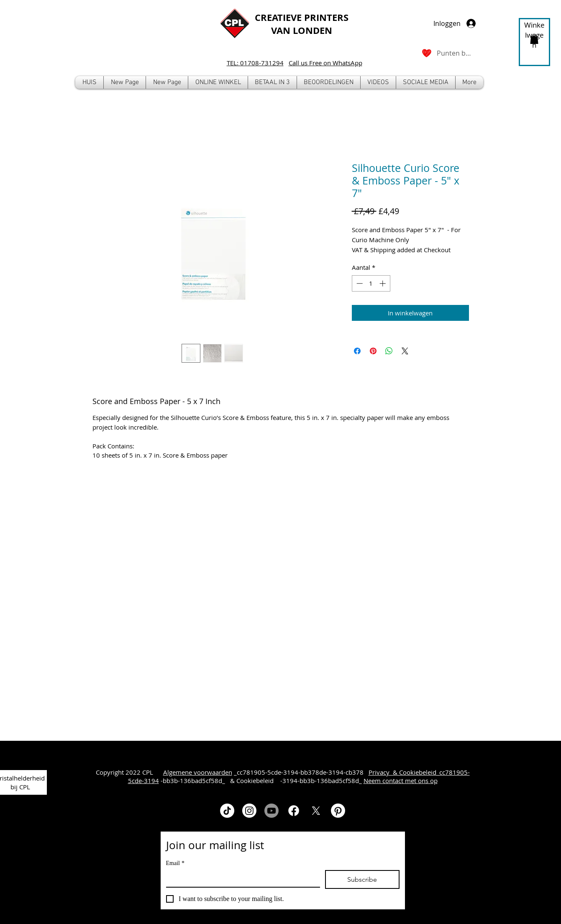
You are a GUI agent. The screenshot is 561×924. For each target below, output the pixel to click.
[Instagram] (249, 811)
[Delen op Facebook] (357, 351)
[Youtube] (272, 811)
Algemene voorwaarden (198, 772)
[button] (218, 82)
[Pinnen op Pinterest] (373, 351)
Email (175, 863)
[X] (316, 811)
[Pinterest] (338, 811)
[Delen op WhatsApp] (389, 351)
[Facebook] (294, 811)
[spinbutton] (371, 283)
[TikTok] (227, 811)
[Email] (241, 878)
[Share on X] (405, 351)
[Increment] (383, 283)
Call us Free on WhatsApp (325, 63)
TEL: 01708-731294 (255, 63)
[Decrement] (359, 283)
